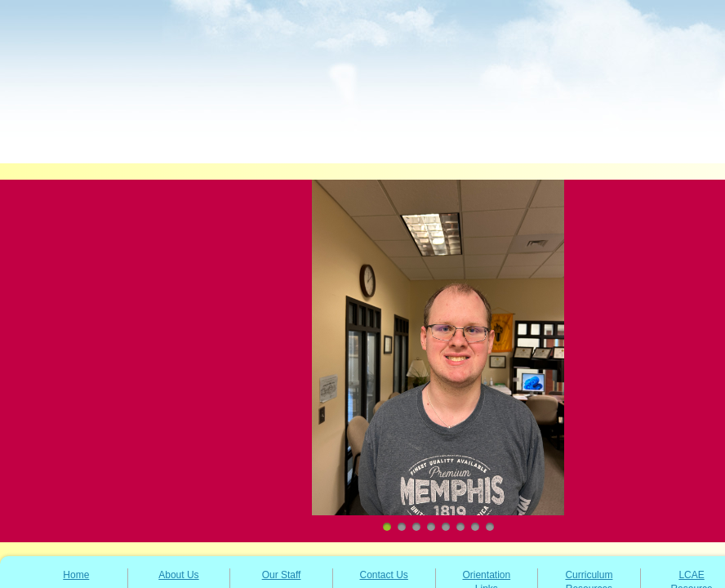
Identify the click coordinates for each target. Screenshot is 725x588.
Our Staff (282, 575)
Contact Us (384, 575)
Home (76, 575)
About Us (178, 575)
